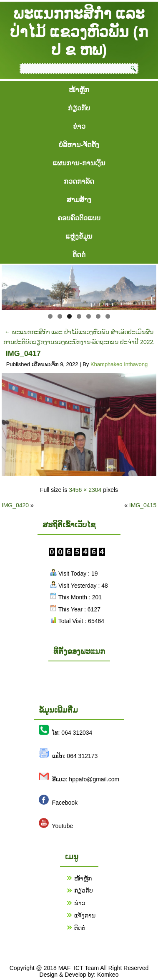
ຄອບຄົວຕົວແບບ (79, 218)
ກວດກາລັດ (79, 181)
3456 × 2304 (85, 490)
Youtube (62, 826)
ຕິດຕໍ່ (79, 255)
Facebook (65, 803)
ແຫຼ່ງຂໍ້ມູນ (79, 236)
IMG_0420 (15, 505)
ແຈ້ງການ (85, 915)
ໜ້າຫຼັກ (79, 90)
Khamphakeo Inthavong (119, 364)
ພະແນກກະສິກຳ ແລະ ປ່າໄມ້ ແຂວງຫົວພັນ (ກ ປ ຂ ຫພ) (79, 31)
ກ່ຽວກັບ (79, 108)
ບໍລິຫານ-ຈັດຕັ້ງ (79, 145)
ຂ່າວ (79, 126)
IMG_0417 (23, 354)
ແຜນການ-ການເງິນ (79, 163)
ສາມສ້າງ (79, 200)
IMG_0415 (143, 505)
